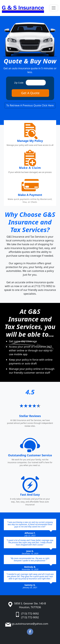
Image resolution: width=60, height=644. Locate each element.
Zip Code (19, 83)
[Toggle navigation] (54, 8)
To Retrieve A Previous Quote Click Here (30, 105)
